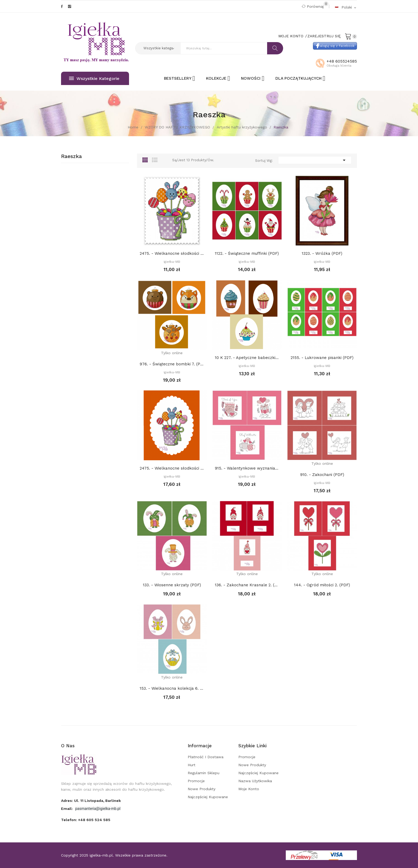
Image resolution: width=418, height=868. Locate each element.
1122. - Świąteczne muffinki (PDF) (247, 253)
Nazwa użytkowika (255, 781)
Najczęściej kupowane (208, 797)
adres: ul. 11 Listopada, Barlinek (91, 801)
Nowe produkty (202, 789)
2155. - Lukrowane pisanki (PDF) (322, 358)
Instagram (70, 6)
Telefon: (86, 820)
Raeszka (71, 156)
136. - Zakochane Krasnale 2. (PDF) (247, 585)
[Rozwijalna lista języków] (346, 7)
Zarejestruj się (324, 36)
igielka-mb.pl (101, 855)
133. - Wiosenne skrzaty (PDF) (172, 585)
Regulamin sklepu (204, 773)
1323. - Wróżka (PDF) (322, 253)
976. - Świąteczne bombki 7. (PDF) (172, 364)
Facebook (62, 6)
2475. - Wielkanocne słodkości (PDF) (172, 253)
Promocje (196, 781)
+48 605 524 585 (94, 820)
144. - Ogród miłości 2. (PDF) (322, 585)
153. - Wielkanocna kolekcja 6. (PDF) (172, 688)
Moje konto (249, 789)
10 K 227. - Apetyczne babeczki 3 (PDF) (247, 358)
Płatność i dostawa (206, 757)
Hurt (192, 765)
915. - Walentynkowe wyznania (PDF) (247, 468)
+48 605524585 (342, 61)
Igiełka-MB (172, 262)
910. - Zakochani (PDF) (322, 475)
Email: (67, 809)
